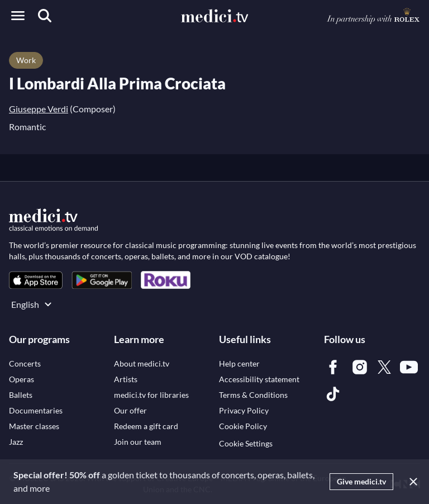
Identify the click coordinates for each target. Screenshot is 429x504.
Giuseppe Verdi (39, 109)
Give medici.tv (361, 481)
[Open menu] (18, 16)
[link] (36, 280)
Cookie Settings (246, 443)
